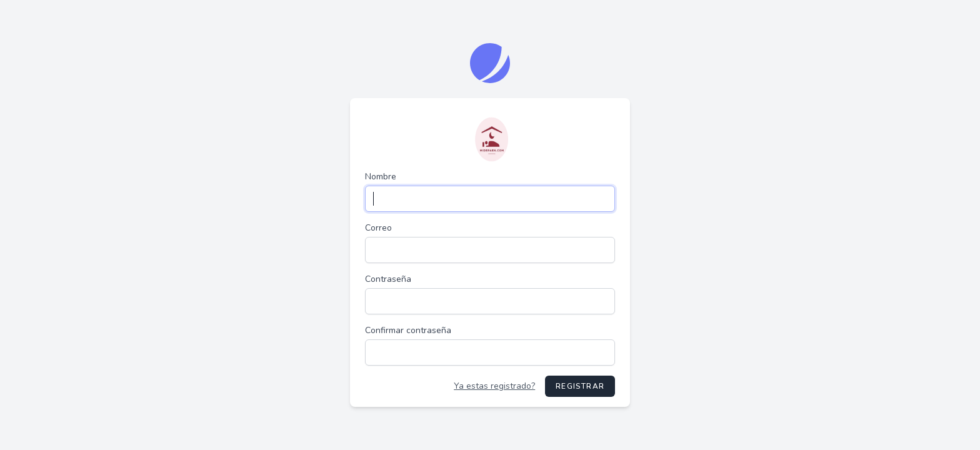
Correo (378, 228)
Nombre (381, 177)
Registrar (580, 386)
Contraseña (388, 279)
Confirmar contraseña (408, 330)
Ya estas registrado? (494, 386)
